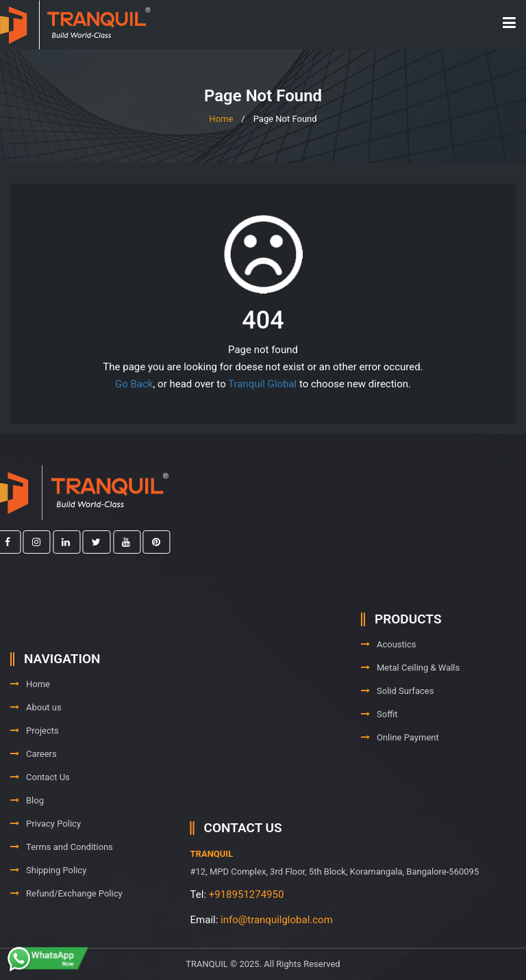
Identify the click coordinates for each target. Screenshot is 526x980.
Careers (34, 791)
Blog (27, 838)
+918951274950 (323, 894)
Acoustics (389, 665)
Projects (35, 768)
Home (221, 119)
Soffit (379, 735)
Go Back (134, 384)
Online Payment (400, 758)
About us (36, 745)
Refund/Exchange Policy (66, 931)
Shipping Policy (48, 908)
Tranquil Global (262, 384)
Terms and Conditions (62, 885)
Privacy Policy (46, 861)
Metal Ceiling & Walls (410, 688)
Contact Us (40, 815)
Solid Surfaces (397, 711)
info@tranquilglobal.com (353, 920)
